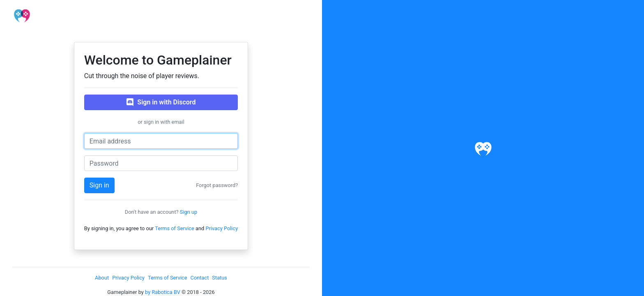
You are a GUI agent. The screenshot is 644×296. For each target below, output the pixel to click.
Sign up (189, 212)
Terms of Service (175, 228)
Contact (200, 278)
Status (220, 278)
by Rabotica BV (163, 292)
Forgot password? (217, 185)
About (102, 278)
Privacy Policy (222, 228)
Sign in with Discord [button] (161, 102)
